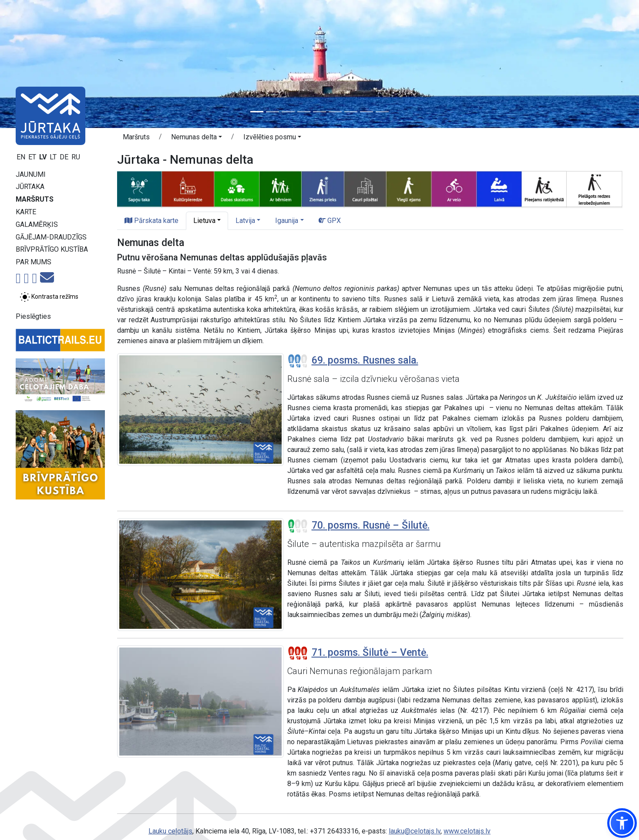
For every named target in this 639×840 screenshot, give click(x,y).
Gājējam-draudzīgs (51, 237)
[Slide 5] (319, 112)
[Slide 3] (288, 112)
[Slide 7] (351, 112)
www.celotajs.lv (467, 831)
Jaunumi (31, 174)
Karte (26, 212)
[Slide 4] (304, 112)
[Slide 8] (367, 112)
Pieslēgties (33, 316)
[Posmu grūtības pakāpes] (298, 361)
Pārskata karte (151, 221)
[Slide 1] (257, 112)
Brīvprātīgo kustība (52, 249)
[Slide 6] (335, 112)
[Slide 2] (272, 112)
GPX (330, 221)
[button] (197, 138)
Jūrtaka (30, 187)
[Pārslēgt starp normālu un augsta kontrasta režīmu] (49, 297)
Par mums (34, 262)
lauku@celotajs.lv (415, 831)
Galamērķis (37, 224)
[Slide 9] (382, 112)
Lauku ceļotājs (170, 831)
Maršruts (35, 199)
